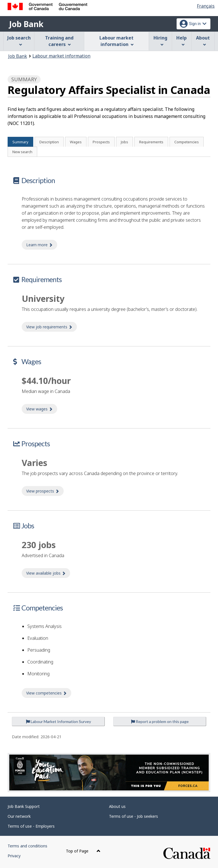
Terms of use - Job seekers (134, 816)
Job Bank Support (24, 806)
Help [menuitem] (182, 40)
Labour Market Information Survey (58, 721)
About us (117, 806)
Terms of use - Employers (31, 826)
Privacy (14, 856)
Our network (19, 816)
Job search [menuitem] (19, 40)
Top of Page (83, 851)
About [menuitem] (203, 40)
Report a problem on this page (160, 721)
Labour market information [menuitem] (116, 41)
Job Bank (26, 24)
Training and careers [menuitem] (59, 41)
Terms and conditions (27, 846)
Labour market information (61, 56)
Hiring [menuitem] (160, 40)
